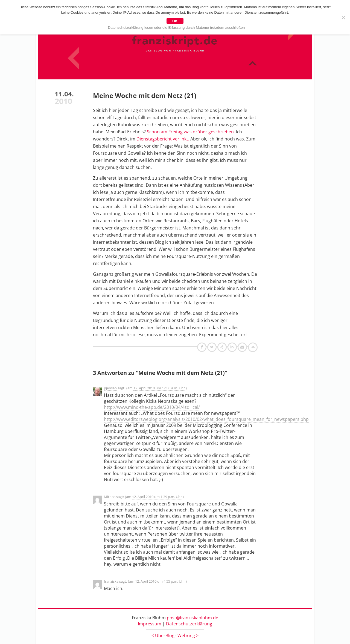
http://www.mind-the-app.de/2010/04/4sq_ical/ (152, 407)
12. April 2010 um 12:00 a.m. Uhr (159, 388)
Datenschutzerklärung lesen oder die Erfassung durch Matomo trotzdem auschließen (177, 28)
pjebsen (110, 388)
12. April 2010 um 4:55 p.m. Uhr (160, 581)
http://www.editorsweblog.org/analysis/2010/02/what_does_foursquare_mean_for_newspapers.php (206, 419)
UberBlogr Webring (175, 636)
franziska (111, 581)
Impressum (150, 624)
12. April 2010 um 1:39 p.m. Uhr (157, 497)
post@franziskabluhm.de (192, 618)
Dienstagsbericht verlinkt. (163, 139)
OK (175, 21)
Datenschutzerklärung (189, 624)
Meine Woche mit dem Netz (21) (145, 95)
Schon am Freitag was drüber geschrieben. (191, 132)
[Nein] (343, 18)
